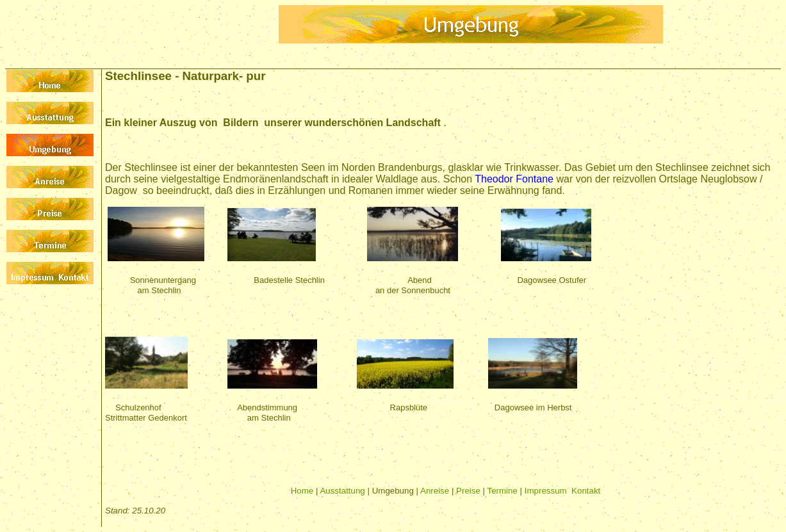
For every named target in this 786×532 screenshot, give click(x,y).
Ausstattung (342, 491)
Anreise (435, 491)
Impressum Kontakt (563, 491)
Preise (468, 491)
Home (302, 491)
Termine (503, 491)
